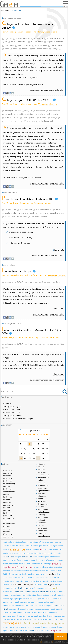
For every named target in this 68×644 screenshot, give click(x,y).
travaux (41, 620)
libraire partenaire (43, 581)
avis (10, 39)
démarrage (47, 564)
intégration (47, 578)
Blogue (7, 11)
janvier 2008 (42, 528)
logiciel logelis (56, 46)
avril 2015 (7, 529)
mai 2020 (7, 500)
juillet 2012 (42, 464)
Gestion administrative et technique (18, 419)
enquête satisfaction (55, 42)
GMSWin (21, 282)
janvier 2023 (8, 489)
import (31, 282)
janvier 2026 (8, 471)
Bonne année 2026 (26, 553)
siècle (7, 49)
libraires (53, 581)
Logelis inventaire (40, 585)
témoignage (55, 118)
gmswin (50, 574)
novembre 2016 (9, 524)
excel (42, 567)
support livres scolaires (35, 609)
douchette (28, 564)
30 (39, 458)
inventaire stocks (22, 581)
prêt (17, 599)
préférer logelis (9, 599)
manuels (42, 213)
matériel (36, 592)
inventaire (55, 578)
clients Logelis (56, 553)
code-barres (9, 557)
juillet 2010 (42, 496)
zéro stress (24, 631)
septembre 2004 (44, 536)
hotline (57, 574)
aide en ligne (37, 546)
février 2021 (8, 497)
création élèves (26, 210)
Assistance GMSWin (57, 275)
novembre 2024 (9, 484)
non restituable (16, 595)
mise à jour (42, 344)
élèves (58, 282)
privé (54, 595)
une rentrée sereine (39, 217)
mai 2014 (6, 532)
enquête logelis (36, 42)
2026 (5, 542)
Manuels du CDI (9, 592)
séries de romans (17, 620)
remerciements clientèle (12, 606)
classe (36, 553)
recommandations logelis (45, 602)
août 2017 (7, 521)
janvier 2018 (8, 516)
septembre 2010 (44, 491)
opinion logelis (37, 595)
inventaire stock (9, 581)
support (23, 609)
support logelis (50, 609)
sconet (8, 217)
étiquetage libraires (42, 631)
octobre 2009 (43, 510)
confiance (18, 560)
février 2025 (8, 479)
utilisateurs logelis (26, 627)
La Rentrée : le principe (17, 271)
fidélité (6, 574)
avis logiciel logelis (23, 39)
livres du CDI (8, 585)
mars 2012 (41, 470)
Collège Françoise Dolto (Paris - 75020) (27, 100)
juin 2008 (41, 526)
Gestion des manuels (43, 203)
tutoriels (25, 49)
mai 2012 (41, 467)
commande (39, 39)
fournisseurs (16, 574)
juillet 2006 (42, 534)
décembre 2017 (9, 519)
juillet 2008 (42, 523)
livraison (60, 581)
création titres (10, 210)
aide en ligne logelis (50, 546)
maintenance (42, 588)
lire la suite (59, 250)
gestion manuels (25, 46)
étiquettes (56, 631)
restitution (33, 606)
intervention (37, 578)
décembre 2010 (43, 486)
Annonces (7, 404)
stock (15, 49)
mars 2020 (7, 502)
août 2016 (7, 527)
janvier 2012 (42, 472)
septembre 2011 (44, 478)
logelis (40, 114)
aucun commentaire (39, 90)
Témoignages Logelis (47, 32)
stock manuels (14, 609)
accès (10, 542)
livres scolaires (41, 46)
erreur (36, 567)
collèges (18, 557)
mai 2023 (6, 487)
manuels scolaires (12, 118)
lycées (34, 588)
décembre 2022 (9, 492)
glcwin (43, 574)
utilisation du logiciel (47, 121)
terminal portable (31, 620)
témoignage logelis (40, 49)
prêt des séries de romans (48, 599)
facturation (9, 46)
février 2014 (8, 534)
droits (34, 564)
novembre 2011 (43, 475)
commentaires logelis (41, 557)
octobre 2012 (8, 537)
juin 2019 (6, 508)
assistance (9, 282)
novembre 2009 (44, 507)
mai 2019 (6, 510)
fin (10, 574)
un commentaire (41, 314)
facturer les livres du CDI (42, 571)
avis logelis (9, 111)
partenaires (47, 595)
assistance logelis (32, 550)
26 (21, 458)
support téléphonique (25, 613)
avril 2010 (41, 499)
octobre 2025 (8, 473)
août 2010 (41, 494)
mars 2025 (7, 476)
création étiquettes (19, 42)
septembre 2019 (9, 505)
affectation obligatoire (30, 542)
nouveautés (26, 595)
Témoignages (57, 49)
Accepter (61, 636)
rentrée (25, 606)
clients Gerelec (44, 553)
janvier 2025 (8, 481)
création (25, 560)
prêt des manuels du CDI (28, 599)
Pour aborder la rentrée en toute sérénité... (28, 199)
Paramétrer (61, 641)
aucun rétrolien (57, 90)
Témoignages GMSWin (13, 416)
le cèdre (32, 581)
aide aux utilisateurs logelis (22, 546)
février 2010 (42, 502)
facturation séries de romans (21, 571)
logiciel (51, 585)
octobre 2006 (43, 531)
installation (28, 578)
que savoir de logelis (28, 602)
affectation (17, 542)
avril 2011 (41, 480)
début (39, 564)
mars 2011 (41, 483)
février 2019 (8, 513)
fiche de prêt (56, 571)
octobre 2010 (42, 488)
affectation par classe (47, 542)
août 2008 (41, 520)
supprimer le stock (46, 616)
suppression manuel (10, 616)
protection (61, 595)
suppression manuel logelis (29, 616)
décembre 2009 (44, 504)
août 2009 (41, 515)
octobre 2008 (43, 518)
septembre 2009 (44, 512)
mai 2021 (6, 494)
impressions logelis (16, 578)
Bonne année (13, 553)
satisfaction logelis (44, 606)
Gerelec (24, 574)
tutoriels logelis (58, 620)
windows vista (14, 631)
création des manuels (37, 560)
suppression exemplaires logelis (45, 613)
